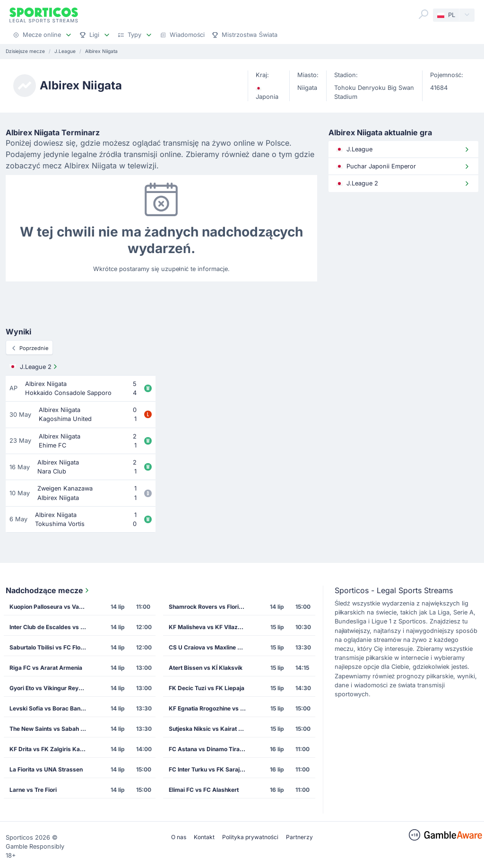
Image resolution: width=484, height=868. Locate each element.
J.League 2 (34, 367)
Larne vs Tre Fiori (33, 790)
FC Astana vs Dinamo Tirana (207, 749)
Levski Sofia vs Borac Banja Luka (51, 708)
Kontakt (204, 837)
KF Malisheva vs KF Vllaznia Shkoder (210, 627)
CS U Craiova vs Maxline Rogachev (210, 647)
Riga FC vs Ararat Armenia (46, 668)
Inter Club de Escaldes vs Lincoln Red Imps (51, 627)
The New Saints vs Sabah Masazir (51, 729)
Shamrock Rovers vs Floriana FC (210, 607)
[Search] (423, 14)
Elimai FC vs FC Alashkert (204, 790)
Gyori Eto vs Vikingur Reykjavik (51, 688)
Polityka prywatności (250, 837)
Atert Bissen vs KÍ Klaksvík (206, 668)
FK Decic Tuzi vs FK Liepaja (207, 688)
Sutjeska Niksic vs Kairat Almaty (210, 729)
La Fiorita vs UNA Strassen (46, 769)
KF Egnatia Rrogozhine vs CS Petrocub (210, 708)
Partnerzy (299, 837)
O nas (179, 837)
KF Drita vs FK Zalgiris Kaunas (51, 749)
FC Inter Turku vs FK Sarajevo (209, 769)
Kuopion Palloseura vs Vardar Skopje (51, 607)
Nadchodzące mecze (48, 590)
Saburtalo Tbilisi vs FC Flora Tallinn (51, 647)
